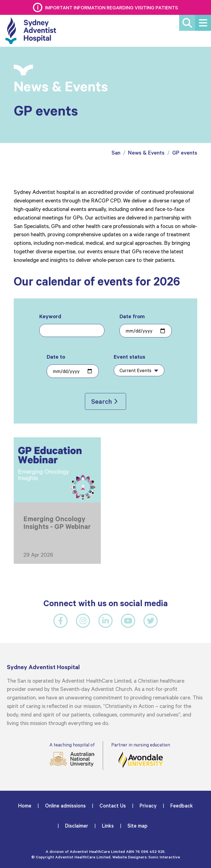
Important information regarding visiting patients (112, 7)
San (116, 153)
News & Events (146, 153)
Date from (145, 325)
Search (102, 401)
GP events (185, 153)
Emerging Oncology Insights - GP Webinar (57, 522)
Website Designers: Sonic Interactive (146, 857)
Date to (73, 366)
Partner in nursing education (141, 755)
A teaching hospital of (72, 754)
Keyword (72, 325)
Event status (139, 365)
